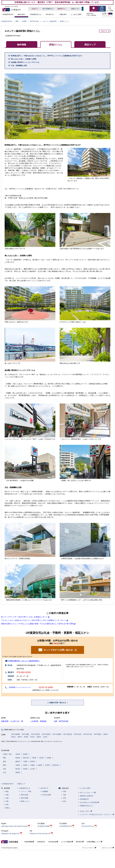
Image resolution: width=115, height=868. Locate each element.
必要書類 (45, 791)
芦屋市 (26, 737)
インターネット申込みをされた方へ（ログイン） (97, 814)
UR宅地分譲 (53, 842)
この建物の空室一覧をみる (57, 703)
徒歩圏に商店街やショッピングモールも (25, 62)
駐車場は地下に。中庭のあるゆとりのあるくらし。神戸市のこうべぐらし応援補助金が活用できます (47, 56)
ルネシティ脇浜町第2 (50, 21)
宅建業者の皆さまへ (87, 806)
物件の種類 (25, 798)
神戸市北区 (78, 734)
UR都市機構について (94, 842)
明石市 (13, 737)
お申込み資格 (47, 795)
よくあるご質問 (85, 788)
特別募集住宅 (84, 799)
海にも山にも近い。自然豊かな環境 (24, 59)
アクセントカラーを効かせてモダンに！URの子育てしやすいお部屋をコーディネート (34, 620)
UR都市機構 (29, 842)
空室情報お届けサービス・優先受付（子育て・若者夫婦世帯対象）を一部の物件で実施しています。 (58, 2)
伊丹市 (32, 737)
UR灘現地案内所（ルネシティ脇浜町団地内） (24, 661)
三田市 (45, 737)
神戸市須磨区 (57, 734)
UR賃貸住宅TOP (7, 21)
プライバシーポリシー (89, 848)
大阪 (7, 798)
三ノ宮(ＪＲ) (15, 721)
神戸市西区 (98, 734)
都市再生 (80, 842)
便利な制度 (25, 795)
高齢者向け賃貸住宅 (87, 796)
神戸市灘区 (26, 734)
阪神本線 (43, 721)
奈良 (7, 805)
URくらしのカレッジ (88, 793)
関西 (17, 21)
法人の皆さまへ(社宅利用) (89, 802)
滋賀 (7, 791)
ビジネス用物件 (67, 842)
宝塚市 (39, 737)
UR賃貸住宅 (41, 842)
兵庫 (55, 721)
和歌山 (8, 808)
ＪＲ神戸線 (34, 721)
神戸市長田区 (46, 734)
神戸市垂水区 (68, 734)
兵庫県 (24, 21)
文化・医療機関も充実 (19, 66)
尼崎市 (105, 734)
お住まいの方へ (86, 811)
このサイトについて (108, 848)
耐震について (25, 801)
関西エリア (22, 784)
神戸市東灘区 (16, 734)
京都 (7, 795)
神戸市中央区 (34, 21)
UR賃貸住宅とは (25, 788)
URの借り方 (44, 788)
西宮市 (20, 737)
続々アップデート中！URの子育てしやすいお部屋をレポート (24, 617)
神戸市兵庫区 (36, 734)
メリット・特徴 (26, 791)
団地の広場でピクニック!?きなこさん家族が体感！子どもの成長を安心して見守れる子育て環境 (37, 624)
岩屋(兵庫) (5, 721)
